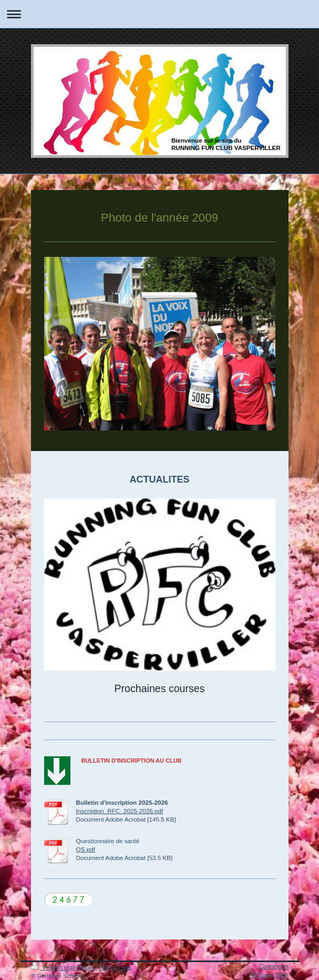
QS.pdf (86, 849)
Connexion (274, 966)
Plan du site (115, 967)
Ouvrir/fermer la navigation (159, 14)
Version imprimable (64, 967)
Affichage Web (269, 974)
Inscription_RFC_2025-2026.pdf (120, 811)
